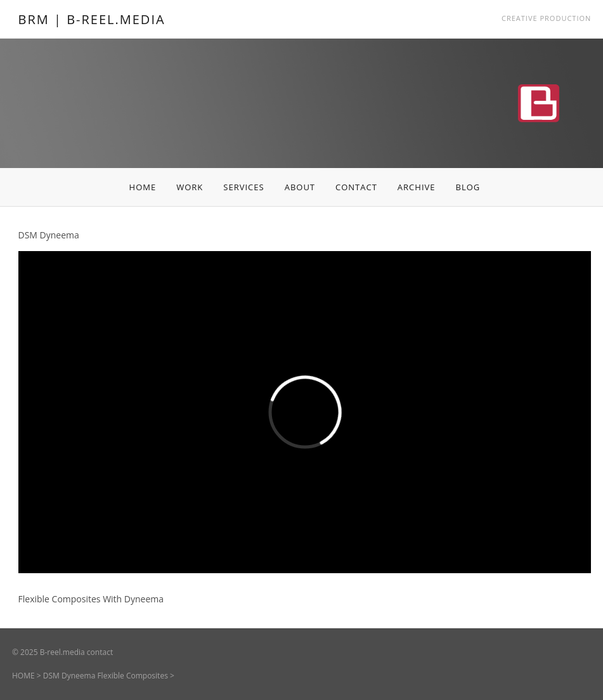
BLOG (468, 187)
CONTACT (356, 187)
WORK (190, 187)
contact (100, 652)
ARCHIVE (417, 187)
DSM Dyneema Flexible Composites (106, 676)
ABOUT (300, 187)
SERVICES (243, 187)
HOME (143, 187)
